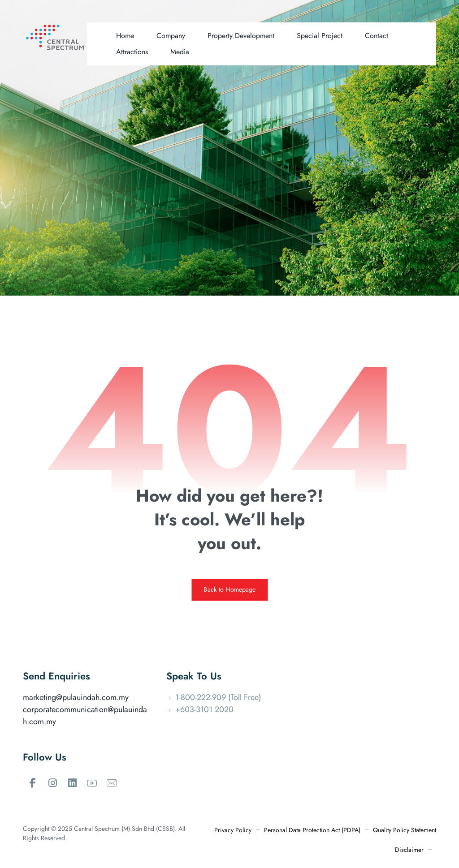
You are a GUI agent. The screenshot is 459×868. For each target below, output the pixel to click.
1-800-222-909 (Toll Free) (214, 697)
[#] (33, 783)
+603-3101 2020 (200, 709)
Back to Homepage (229, 590)
